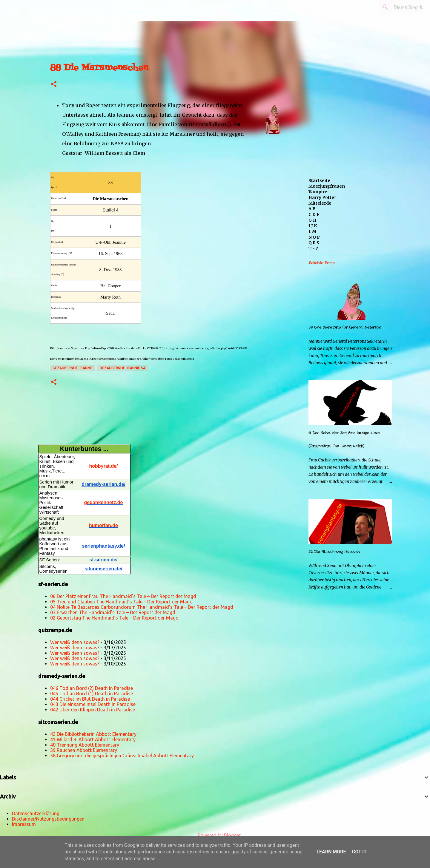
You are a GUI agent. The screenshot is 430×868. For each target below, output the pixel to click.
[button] (54, 85)
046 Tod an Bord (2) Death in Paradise (92, 688)
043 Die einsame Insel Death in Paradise (93, 704)
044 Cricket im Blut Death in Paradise (90, 699)
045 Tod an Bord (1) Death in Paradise (92, 694)
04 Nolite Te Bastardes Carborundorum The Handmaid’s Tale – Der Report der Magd (142, 607)
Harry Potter (322, 197)
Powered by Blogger (215, 835)
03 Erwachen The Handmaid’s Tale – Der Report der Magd (113, 612)
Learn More (331, 852)
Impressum (24, 824)
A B (312, 209)
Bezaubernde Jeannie (73, 368)
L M (312, 231)
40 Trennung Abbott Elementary (85, 745)
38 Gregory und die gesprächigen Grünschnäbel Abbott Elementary (122, 756)
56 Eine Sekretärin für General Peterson (345, 327)
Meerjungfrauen (327, 186)
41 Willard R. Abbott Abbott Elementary (93, 739)
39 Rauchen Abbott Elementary (84, 750)
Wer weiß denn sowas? (75, 642)
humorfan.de (103, 525)
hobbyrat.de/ (103, 466)
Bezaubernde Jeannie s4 (122, 368)
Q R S (314, 243)
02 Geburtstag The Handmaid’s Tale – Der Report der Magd (114, 618)
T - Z (313, 248)
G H (312, 220)
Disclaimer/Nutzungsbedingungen (48, 819)
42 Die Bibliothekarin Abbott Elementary (93, 734)
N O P (314, 237)
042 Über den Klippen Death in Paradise (93, 710)
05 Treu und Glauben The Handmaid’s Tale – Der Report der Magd (121, 602)
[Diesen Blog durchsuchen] (394, 7)
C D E (314, 214)
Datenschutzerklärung (36, 813)
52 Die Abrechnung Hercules (334, 552)
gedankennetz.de (104, 502)
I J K (313, 226)
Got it (359, 852)
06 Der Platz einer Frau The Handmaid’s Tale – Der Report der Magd (123, 596)
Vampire (318, 192)
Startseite (319, 180)
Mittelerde (320, 203)
